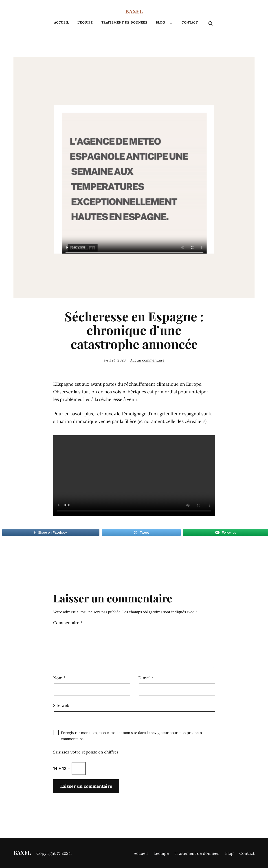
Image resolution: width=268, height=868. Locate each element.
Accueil (62, 22)
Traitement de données (124, 22)
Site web (61, 705)
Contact (190, 22)
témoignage (135, 414)
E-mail (146, 678)
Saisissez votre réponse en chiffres (86, 752)
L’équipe (85, 22)
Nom (59, 678)
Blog (160, 22)
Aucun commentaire (147, 360)
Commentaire (68, 623)
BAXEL (134, 11)
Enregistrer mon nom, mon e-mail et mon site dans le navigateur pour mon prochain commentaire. (131, 736)
